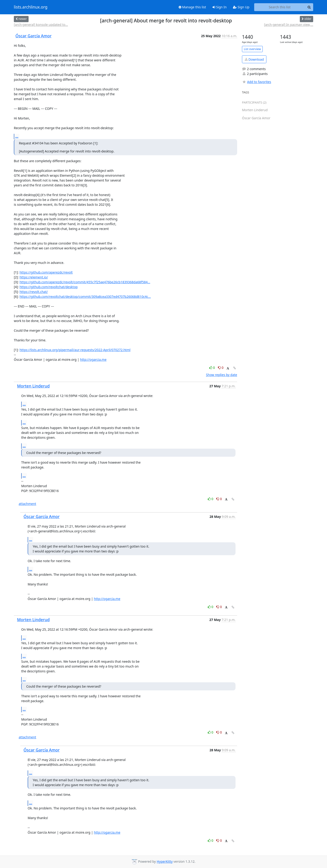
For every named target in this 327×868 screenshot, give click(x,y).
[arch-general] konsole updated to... (41, 25)
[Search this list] (280, 7)
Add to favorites (256, 82)
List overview (252, 49)
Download (254, 59)
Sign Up (241, 7)
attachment (27, 504)
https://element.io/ (34, 277)
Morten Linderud (33, 386)
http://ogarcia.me (93, 359)
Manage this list (192, 7)
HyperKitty (165, 861)
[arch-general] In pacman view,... (289, 25)
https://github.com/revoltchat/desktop (49, 287)
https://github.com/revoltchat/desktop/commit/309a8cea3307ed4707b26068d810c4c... (85, 297)
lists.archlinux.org (31, 7)
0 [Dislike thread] (221, 368)
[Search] (309, 7)
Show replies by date (222, 375)
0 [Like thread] (213, 368)
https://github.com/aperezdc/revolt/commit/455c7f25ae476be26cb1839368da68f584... (85, 282)
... (17, 136)
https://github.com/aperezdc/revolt (46, 272)
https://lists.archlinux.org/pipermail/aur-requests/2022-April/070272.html (75, 350)
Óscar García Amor (34, 36)
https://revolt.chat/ (34, 292)
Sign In (219, 7)
